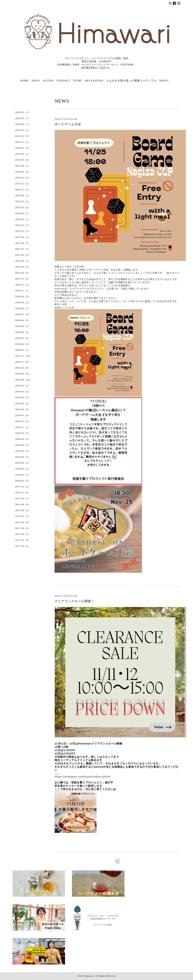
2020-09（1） (23, 302)
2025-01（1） (23, 118)
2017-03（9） (23, 540)
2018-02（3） (23, 475)
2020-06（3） (23, 320)
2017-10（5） (23, 498)
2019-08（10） (23, 380)
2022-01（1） (23, 225)
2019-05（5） (23, 397)
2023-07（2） (23, 148)
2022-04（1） (23, 213)
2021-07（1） (23, 249)
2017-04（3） (23, 534)
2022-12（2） (23, 184)
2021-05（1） (23, 261)
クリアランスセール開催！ (74, 601)
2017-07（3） (23, 516)
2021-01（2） (23, 279)
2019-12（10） (23, 356)
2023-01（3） (23, 178)
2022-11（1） (23, 190)
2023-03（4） (23, 172)
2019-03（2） (23, 409)
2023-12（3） (23, 136)
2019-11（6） (23, 362)
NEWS (36, 81)
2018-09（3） (23, 439)
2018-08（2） (23, 445)
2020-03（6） (23, 338)
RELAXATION (94, 81)
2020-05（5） (23, 326)
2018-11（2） (23, 427)
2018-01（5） (23, 481)
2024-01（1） (23, 130)
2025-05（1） (23, 112)
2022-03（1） (23, 219)
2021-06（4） (23, 255)
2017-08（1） (23, 510)
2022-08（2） (23, 195)
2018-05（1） (23, 457)
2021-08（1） (23, 243)
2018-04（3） (23, 463)
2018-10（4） (23, 433)
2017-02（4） (23, 546)
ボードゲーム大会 (68, 124)
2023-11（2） (23, 142)
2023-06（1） (23, 154)
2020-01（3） (23, 350)
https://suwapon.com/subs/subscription (83, 777)
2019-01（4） (23, 415)
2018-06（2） (23, 451)
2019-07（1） (23, 386)
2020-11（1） (23, 291)
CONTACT (63, 81)
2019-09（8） (23, 374)
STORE (77, 81)
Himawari (89, 976)
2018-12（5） (23, 421)
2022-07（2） (23, 201)
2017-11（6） (23, 493)
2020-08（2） (23, 308)
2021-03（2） (23, 267)
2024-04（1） (23, 124)
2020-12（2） (23, 285)
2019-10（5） (23, 368)
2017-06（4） (23, 522)
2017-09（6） (23, 504)
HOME (24, 81)
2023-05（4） (23, 160)
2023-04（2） (23, 166)
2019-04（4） (23, 403)
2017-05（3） (23, 528)
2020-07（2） (23, 314)
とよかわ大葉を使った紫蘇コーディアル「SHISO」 (138, 81)
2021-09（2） (23, 237)
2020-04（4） (23, 332)
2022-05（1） (23, 207)
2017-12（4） (23, 487)
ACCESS (48, 81)
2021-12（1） (23, 231)
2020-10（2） (23, 296)
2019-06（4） (23, 392)
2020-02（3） (23, 344)
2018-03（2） (23, 469)
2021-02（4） (23, 273)
